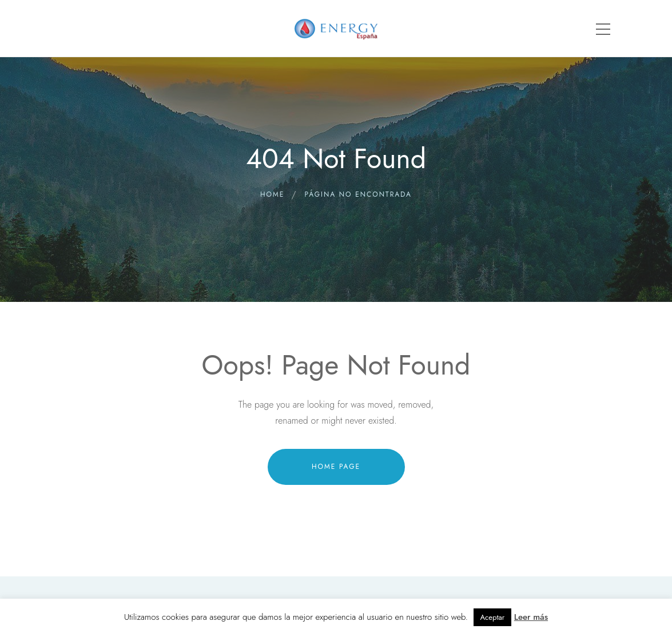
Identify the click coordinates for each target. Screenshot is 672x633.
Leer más (531, 617)
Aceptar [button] (493, 617)
